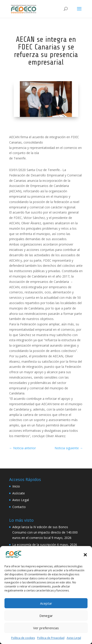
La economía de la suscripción (34, 545)
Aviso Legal (74, 638)
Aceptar (46, 603)
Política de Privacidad (51, 638)
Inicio (16, 486)
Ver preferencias (46, 628)
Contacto (19, 507)
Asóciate (19, 493)
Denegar (46, 616)
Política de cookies (23, 638)
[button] (85, 555)
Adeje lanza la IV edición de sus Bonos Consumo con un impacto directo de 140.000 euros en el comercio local (45, 532)
